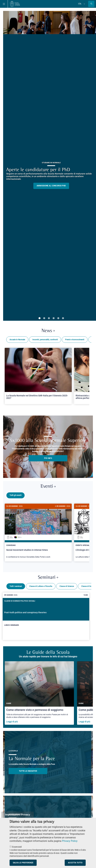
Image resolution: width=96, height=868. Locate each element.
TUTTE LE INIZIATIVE (28, 770)
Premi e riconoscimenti (75, 340)
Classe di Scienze (67, 585)
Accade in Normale (17, 340)
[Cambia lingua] (84, 4)
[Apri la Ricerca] (91, 4)
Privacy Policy (70, 841)
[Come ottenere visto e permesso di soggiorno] (39, 692)
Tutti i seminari (16, 585)
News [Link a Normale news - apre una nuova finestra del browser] (48, 331)
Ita (80, 4)
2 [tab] (44, 318)
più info (48, 458)
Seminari (48, 576)
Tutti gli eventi (16, 495)
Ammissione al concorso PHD (51, 186)
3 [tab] (49, 318)
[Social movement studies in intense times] (38, 533)
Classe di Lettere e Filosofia (41, 585)
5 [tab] (58, 318)
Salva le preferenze (23, 863)
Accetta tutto (75, 863)
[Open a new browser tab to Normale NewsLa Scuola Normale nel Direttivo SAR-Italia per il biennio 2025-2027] (38, 376)
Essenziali (17, 847)
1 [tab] (39, 318)
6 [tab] (63, 318)
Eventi (48, 487)
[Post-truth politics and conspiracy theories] (46, 615)
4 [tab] (54, 318)
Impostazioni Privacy (17, 815)
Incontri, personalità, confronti (45, 340)
